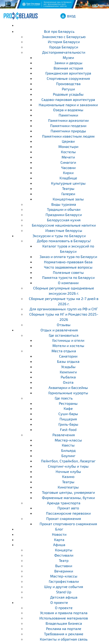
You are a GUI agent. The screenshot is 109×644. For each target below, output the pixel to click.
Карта (59, 540)
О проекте (59, 602)
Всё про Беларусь (59, 31)
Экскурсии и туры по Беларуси (59, 236)
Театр (64, 560)
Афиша (59, 545)
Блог (59, 529)
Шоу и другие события (64, 587)
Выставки (64, 566)
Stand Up (64, 592)
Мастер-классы (64, 576)
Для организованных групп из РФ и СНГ (64, 309)
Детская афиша (64, 597)
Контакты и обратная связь (64, 639)
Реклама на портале (64, 629)
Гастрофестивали (64, 581)
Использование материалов (64, 618)
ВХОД (71, 16)
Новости (59, 534)
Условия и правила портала (64, 613)
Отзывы (64, 325)
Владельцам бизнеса (64, 623)
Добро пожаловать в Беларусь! (64, 241)
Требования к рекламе (64, 634)
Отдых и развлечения (59, 330)
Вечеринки (64, 571)
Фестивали (64, 555)
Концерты (64, 550)
